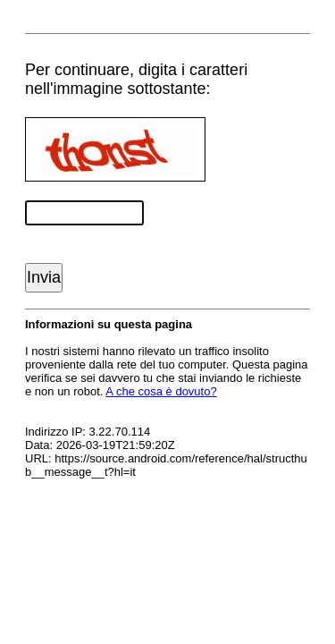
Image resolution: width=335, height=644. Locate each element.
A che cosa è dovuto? (161, 391)
